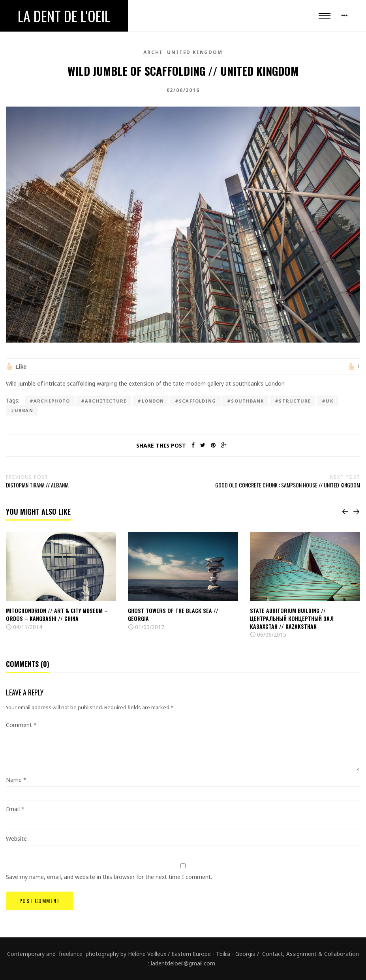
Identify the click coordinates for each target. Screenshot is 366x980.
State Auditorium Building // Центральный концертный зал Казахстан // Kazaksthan (292, 618)
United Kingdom (195, 52)
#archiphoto (50, 401)
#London (151, 401)
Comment (21, 725)
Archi (153, 52)
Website (16, 839)
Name (16, 780)
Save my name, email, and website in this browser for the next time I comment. (109, 877)
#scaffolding (195, 401)
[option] (61, 582)
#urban (22, 410)
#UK (327, 401)
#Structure (293, 401)
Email (15, 809)
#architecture (104, 401)
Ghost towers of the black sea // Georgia (173, 614)
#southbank (245, 401)
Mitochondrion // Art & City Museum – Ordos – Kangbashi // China (57, 614)
